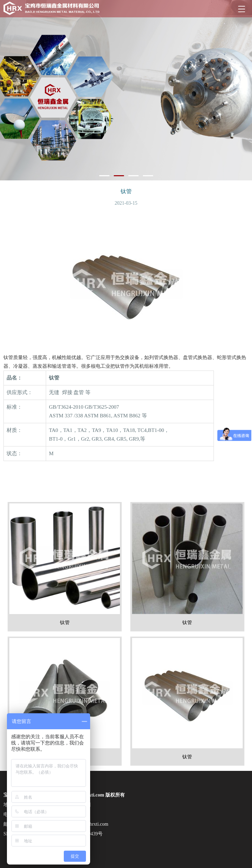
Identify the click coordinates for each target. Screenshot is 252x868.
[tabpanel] (126, 90)
